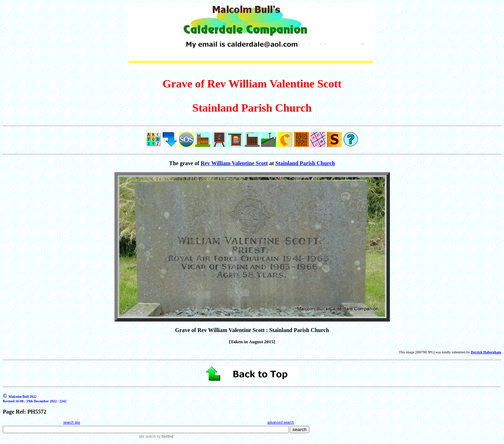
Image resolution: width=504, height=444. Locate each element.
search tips (72, 422)
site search (147, 436)
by (164, 436)
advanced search (281, 422)
